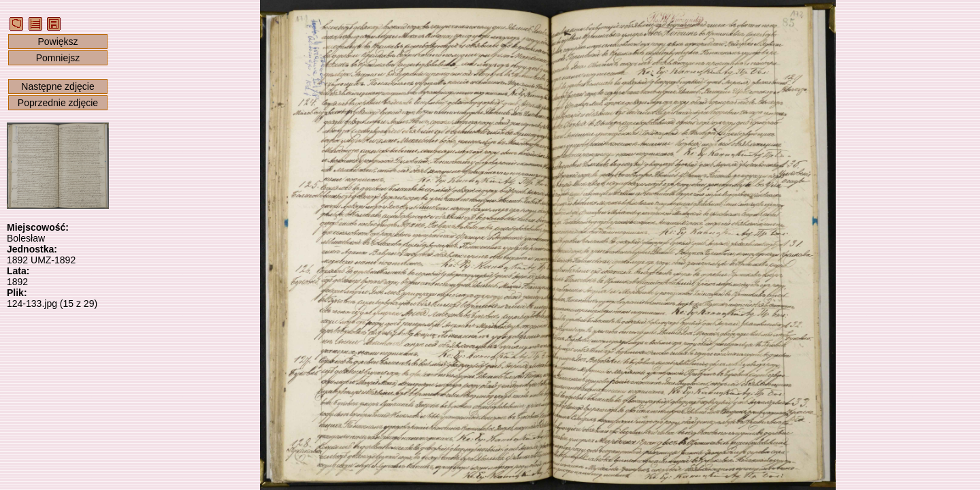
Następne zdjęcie (58, 86)
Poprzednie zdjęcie (58, 103)
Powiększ (58, 42)
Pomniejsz (58, 58)
